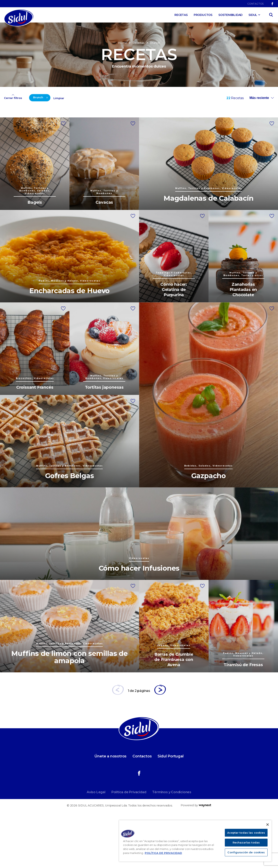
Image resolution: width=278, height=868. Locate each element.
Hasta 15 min (159, 103)
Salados (62, 120)
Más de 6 (194, 124)
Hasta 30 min (160, 110)
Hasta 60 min (159, 117)
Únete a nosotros (110, 809)
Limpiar (59, 151)
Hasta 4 (193, 110)
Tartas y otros (67, 127)
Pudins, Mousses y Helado (70, 105)
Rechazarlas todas (246, 842)
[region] (195, 841)
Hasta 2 (193, 103)
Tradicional (109, 103)
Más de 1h (157, 124)
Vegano (107, 110)
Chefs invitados (23, 127)
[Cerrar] (268, 825)
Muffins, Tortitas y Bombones (25, 119)
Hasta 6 (193, 117)
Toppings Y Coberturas (74, 113)
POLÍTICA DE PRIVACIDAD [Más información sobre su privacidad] (163, 853)
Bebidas (18, 103)
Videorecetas (111, 117)
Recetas (181, 15)
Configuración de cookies (246, 852)
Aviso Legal (96, 845)
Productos (203, 15)
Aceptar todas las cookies (246, 833)
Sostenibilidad (230, 15)
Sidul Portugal (171, 809)
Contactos (255, 4)
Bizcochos (19, 110)
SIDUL (253, 15)
